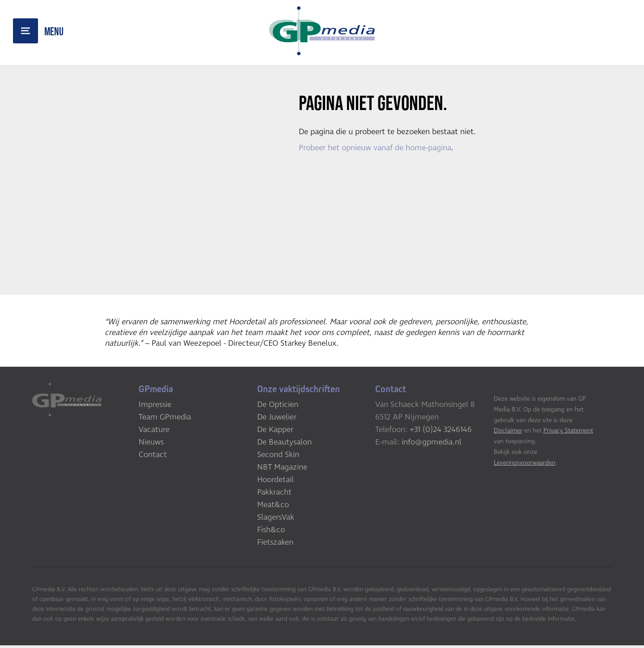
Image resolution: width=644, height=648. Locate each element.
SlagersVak (276, 520)
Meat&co (273, 507)
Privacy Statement (568, 433)
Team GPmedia (165, 419)
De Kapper (275, 432)
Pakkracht (274, 495)
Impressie (155, 407)
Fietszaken (275, 545)
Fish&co (271, 532)
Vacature (154, 432)
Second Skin (278, 457)
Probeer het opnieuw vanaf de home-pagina (375, 148)
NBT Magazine (282, 470)
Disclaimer (508, 433)
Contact (153, 457)
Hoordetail (275, 482)
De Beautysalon (284, 445)
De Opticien (278, 407)
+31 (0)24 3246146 (441, 432)
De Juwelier (277, 419)
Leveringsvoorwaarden (525, 465)
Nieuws (151, 445)
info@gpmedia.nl (432, 445)
